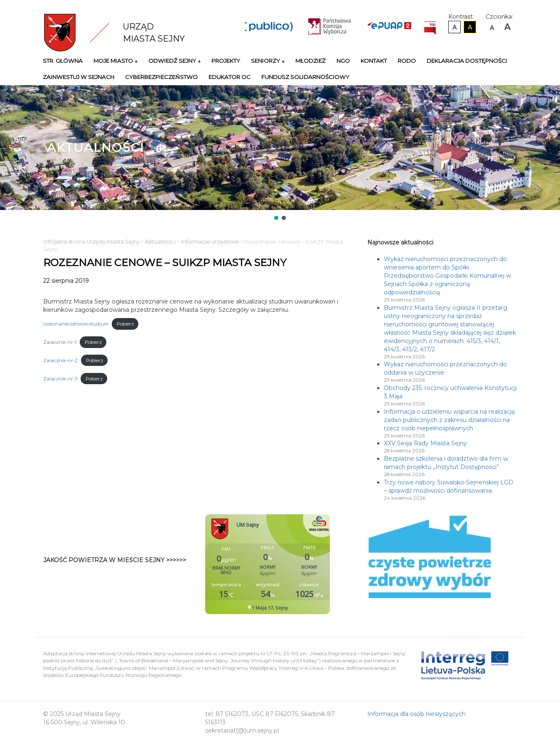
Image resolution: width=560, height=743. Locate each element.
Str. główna (63, 61)
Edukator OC (230, 77)
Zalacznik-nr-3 (60, 379)
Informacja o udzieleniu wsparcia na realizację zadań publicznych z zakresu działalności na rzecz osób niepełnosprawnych (449, 420)
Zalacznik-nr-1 (60, 342)
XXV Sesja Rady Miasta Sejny (425, 443)
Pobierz (125, 324)
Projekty (226, 61)
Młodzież (311, 61)
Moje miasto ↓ (115, 61)
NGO (343, 61)
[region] (280, 153)
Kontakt (374, 61)
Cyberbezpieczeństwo (161, 77)
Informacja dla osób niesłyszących (416, 714)
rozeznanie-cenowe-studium (76, 324)
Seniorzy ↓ (268, 61)
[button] (276, 218)
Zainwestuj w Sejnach (79, 77)
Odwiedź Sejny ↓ (174, 61)
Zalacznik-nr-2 (60, 360)
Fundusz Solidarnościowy (305, 77)
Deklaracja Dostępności (467, 61)
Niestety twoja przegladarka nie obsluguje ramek (288, 564)
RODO (407, 61)
